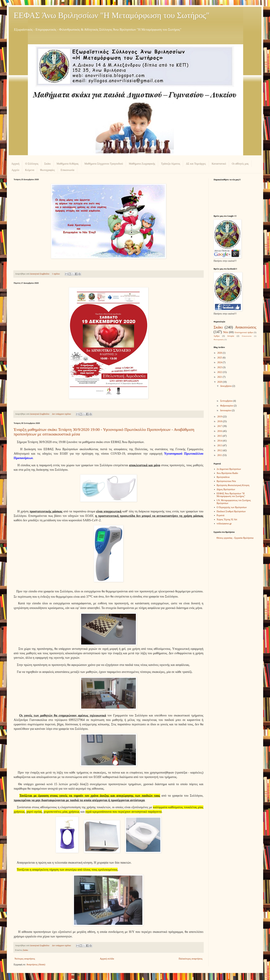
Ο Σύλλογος (32, 164)
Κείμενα (30, 170)
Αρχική (15, 164)
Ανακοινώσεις (246, 327)
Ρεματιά (221, 515)
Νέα (226, 332)
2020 (220, 382)
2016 (220, 431)
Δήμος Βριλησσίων (226, 489)
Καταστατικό (219, 164)
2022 (220, 372)
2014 (220, 441)
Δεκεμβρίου (226, 386)
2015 (220, 436)
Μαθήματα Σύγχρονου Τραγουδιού (104, 164)
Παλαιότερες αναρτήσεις (191, 959)
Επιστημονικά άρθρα (244, 332)
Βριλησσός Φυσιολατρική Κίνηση (233, 485)
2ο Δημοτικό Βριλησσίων (229, 469)
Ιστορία (231, 336)
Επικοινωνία (67, 170)
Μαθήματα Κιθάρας (68, 164)
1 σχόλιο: (56, 274)
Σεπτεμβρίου (227, 401)
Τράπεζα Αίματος (171, 164)
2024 (220, 362)
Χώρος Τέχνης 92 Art (227, 519)
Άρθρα (217, 336)
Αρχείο (15, 170)
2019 (220, 417)
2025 (220, 358)
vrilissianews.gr (224, 524)
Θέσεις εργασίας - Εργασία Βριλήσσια (235, 538)
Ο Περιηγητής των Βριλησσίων (232, 507)
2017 (220, 426)
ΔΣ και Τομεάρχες (196, 164)
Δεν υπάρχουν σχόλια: (62, 414)
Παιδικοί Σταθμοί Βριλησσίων (231, 511)
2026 (220, 353)
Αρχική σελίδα (107, 959)
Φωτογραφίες (47, 170)
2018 (220, 421)
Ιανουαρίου (226, 410)
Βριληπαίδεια (223, 477)
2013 (220, 445)
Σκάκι (48, 164)
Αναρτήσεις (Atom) (36, 965)
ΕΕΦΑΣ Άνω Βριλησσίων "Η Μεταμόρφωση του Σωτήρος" (112, 15)
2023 (220, 367)
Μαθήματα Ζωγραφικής (142, 164)
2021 (220, 377)
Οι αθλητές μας (240, 164)
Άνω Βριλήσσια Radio (227, 473)
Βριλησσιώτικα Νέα (226, 481)
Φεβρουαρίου (227, 406)
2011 (220, 455)
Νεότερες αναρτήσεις (25, 959)
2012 (220, 450)
